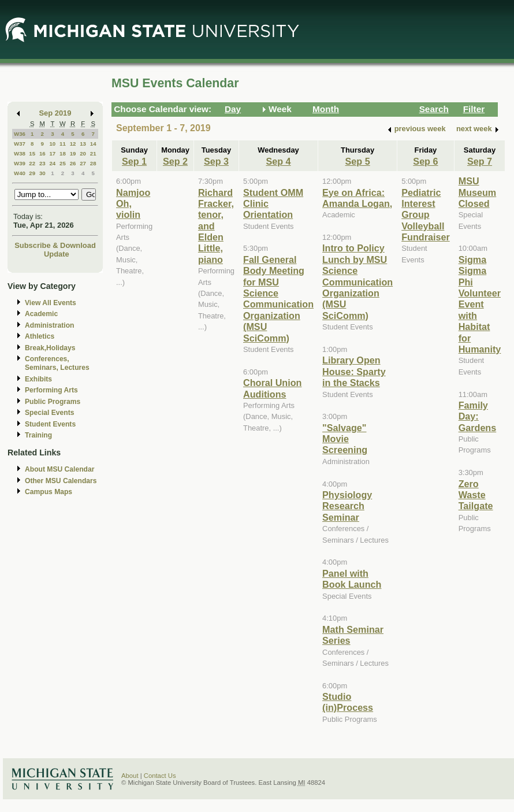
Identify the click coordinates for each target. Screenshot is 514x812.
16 (42, 153)
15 (32, 153)
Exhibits (38, 379)
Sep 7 (480, 161)
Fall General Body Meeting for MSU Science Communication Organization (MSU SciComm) (278, 299)
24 (52, 163)
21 (93, 153)
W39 (20, 163)
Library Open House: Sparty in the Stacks (354, 371)
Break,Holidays (50, 348)
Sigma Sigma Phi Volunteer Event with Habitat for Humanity (480, 304)
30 (42, 173)
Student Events (50, 424)
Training (38, 435)
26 (73, 163)
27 (83, 163)
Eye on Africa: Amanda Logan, (357, 198)
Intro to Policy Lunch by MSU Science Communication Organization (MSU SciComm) (357, 281)
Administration (49, 325)
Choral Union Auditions (272, 388)
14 (93, 144)
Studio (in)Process (348, 702)
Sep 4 (279, 161)
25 (63, 163)
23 (42, 163)
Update (57, 254)
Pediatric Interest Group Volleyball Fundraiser (426, 215)
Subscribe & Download (55, 245)
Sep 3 (216, 161)
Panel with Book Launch (352, 579)
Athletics (40, 336)
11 (63, 144)
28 (93, 163)
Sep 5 (358, 161)
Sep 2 (175, 161)
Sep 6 (425, 161)
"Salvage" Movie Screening (345, 439)
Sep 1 (134, 161)
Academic (41, 314)
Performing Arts (51, 390)
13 (83, 144)
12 (73, 144)
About (130, 776)
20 (83, 153)
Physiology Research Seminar (347, 506)
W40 (20, 173)
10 (52, 144)
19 (73, 153)
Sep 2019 (55, 113)
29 (32, 173)
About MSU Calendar (59, 469)
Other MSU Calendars (61, 481)
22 (32, 163)
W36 (20, 134)
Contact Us (160, 776)
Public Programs (53, 402)
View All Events (51, 303)
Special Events (49, 413)
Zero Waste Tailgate (476, 495)
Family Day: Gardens (478, 416)
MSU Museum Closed (478, 192)
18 (63, 153)
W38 (20, 153)
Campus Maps (49, 492)
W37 (20, 144)
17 (52, 153)
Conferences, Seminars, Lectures (57, 363)
